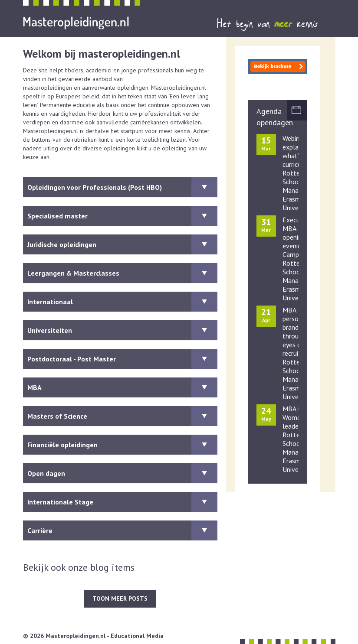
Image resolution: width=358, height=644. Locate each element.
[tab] (120, 187)
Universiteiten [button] (122, 330)
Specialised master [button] (122, 216)
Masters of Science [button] (122, 416)
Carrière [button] (122, 530)
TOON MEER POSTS (120, 598)
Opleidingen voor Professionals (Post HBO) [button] (122, 187)
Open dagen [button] (122, 473)
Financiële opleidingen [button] (122, 445)
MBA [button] (122, 387)
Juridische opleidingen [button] (122, 244)
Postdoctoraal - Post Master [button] (122, 359)
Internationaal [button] (122, 302)
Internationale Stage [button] (122, 502)
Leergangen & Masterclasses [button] (122, 273)
